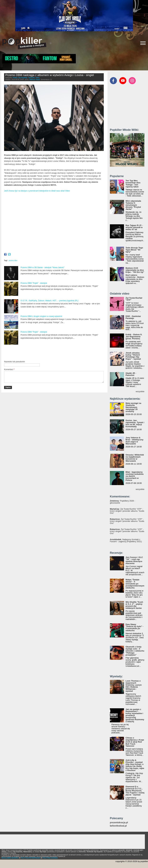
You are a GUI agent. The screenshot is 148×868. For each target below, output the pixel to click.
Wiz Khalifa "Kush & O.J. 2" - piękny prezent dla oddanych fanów (134, 605)
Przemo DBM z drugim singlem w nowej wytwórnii (41, 316)
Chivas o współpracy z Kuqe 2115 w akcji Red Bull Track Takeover (135, 742)
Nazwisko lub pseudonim (15, 362)
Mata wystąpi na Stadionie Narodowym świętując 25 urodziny (133, 407)
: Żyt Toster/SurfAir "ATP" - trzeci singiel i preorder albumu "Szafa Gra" (127, 511)
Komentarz (9, 369)
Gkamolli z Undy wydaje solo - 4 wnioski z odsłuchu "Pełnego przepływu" (135, 651)
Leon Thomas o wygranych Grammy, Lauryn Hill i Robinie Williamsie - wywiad (134, 686)
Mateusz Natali (35, 80)
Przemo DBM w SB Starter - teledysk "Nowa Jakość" (43, 267)
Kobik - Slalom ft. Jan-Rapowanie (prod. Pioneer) (134, 337)
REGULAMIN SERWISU (10, 858)
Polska (15, 78)
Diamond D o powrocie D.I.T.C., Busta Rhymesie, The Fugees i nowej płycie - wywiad (135, 791)
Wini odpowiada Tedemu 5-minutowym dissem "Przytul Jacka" (133, 205)
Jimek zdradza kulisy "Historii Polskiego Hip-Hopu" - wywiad (133, 356)
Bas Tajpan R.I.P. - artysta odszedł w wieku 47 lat (134, 227)
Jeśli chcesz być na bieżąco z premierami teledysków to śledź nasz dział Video (37, 191)
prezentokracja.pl (119, 823)
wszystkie (140, 391)
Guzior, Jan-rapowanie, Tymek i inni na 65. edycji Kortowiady (135, 423)
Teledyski (31, 78)
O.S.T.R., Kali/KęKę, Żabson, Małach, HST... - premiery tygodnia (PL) (49, 301)
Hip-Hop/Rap (23, 78)
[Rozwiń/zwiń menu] (143, 43)
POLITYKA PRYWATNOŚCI (31, 858)
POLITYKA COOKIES (50, 858)
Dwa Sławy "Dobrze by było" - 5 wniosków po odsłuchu (134, 627)
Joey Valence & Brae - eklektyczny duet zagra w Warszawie (134, 441)
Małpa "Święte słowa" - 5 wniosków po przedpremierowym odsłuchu (135, 584)
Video (37, 78)
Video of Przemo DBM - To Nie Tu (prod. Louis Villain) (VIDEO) (54, 223)
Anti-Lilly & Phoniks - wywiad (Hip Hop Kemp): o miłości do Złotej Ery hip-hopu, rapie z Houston (135, 765)
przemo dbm (13, 261)
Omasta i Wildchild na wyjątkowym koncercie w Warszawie (135, 458)
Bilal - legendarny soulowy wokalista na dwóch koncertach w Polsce (135, 476)
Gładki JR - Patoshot (131, 374)
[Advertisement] (41, 353)
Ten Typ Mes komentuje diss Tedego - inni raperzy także (133, 184)
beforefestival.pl (118, 826)
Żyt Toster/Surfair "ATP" (134, 299)
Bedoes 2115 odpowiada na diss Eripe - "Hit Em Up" (135, 270)
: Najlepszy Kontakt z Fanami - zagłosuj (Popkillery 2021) (126, 540)
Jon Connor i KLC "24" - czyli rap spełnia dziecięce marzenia (134, 560)
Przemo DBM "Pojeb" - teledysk (34, 283)
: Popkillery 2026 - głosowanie (122, 502)
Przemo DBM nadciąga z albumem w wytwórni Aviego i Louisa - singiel (50, 75)
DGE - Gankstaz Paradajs (133, 317)
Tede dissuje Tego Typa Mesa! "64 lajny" (134, 250)
